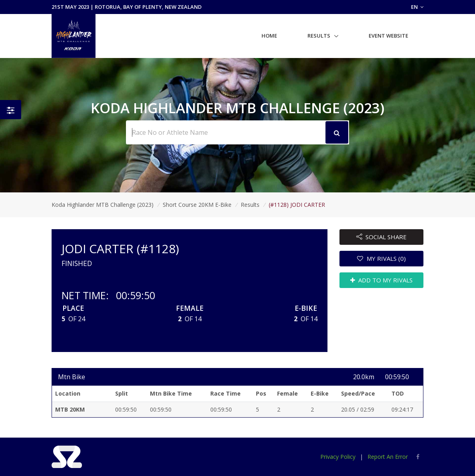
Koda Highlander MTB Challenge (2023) (103, 205)
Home (269, 36)
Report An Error (388, 457)
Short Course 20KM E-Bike (197, 205)
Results (319, 36)
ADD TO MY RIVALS (382, 280)
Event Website (388, 36)
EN (417, 7)
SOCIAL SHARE (382, 237)
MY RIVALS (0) (381, 258)
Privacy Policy (338, 457)
